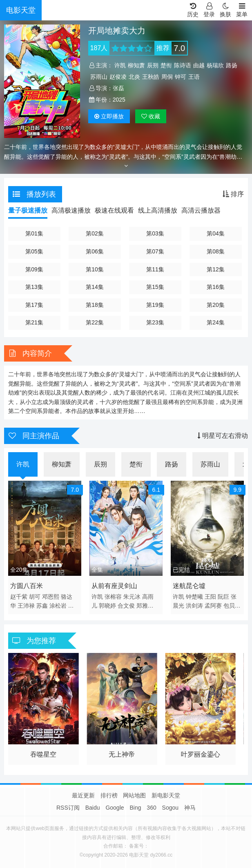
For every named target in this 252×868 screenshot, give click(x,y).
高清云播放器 (201, 210)
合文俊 (126, 606)
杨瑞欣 (215, 65)
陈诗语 (183, 65)
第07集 (155, 251)
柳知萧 (136, 65)
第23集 (155, 322)
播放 (109, 116)
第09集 (34, 269)
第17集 (34, 305)
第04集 (216, 233)
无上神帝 (122, 754)
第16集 (216, 287)
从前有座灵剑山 (114, 586)
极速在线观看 (114, 210)
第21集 (34, 322)
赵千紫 (19, 597)
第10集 (95, 269)
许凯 (120, 65)
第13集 (34, 287)
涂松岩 (58, 606)
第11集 (155, 269)
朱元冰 (132, 597)
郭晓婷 (107, 606)
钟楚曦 (194, 597)
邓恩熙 (51, 597)
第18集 (95, 305)
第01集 (34, 233)
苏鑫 (42, 606)
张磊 (118, 88)
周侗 (167, 77)
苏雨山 (99, 77)
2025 (119, 100)
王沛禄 (26, 606)
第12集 (216, 269)
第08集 (216, 251)
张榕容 (113, 597)
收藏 (151, 116)
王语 (194, 77)
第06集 (95, 251)
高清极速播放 (71, 210)
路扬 (232, 65)
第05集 (34, 251)
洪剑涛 (194, 606)
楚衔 (166, 65)
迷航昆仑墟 (189, 586)
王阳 (210, 597)
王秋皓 (151, 77)
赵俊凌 (118, 77)
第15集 (155, 287)
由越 (199, 65)
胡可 (35, 597)
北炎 (134, 77)
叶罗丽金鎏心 (201, 754)
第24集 (216, 322)
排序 (233, 194)
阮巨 (223, 597)
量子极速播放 (28, 210)
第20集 (216, 305)
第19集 (155, 305)
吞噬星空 (43, 754)
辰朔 (153, 65)
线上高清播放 (158, 210)
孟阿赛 (213, 606)
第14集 (95, 287)
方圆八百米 (27, 586)
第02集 (95, 233)
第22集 (95, 322)
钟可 (181, 77)
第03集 (155, 233)
